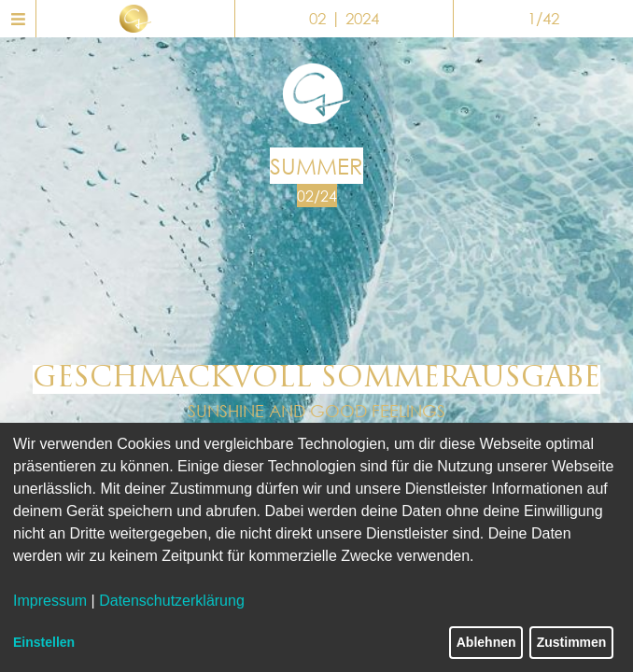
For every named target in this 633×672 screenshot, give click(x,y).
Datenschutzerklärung (172, 601)
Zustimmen (572, 642)
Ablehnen (486, 642)
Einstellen (44, 642)
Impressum (50, 601)
